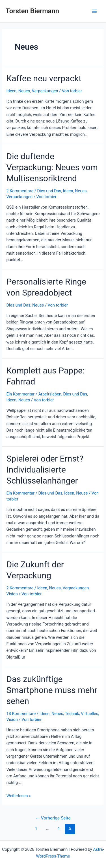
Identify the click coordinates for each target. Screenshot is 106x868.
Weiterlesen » (18, 796)
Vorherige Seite (53, 818)
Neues (24, 91)
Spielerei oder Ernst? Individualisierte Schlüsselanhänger (45, 470)
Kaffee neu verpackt (44, 78)
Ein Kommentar (20, 394)
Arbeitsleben (50, 394)
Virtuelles (89, 714)
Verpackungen (45, 91)
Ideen (11, 91)
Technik (72, 714)
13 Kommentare (21, 714)
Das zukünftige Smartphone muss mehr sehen (52, 690)
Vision (12, 594)
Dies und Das (49, 191)
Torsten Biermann (32, 11)
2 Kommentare (20, 191)
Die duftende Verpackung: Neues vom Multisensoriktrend (52, 167)
